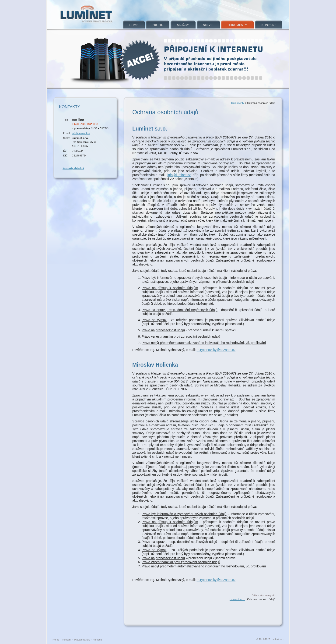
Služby (183, 25)
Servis (208, 25)
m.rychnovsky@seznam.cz (216, 350)
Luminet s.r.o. (237, 599)
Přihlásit (97, 640)
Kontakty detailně (73, 168)
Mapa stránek (82, 640)
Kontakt (269, 25)
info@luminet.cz (81, 133)
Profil (158, 25)
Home (134, 25)
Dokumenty (237, 25)
